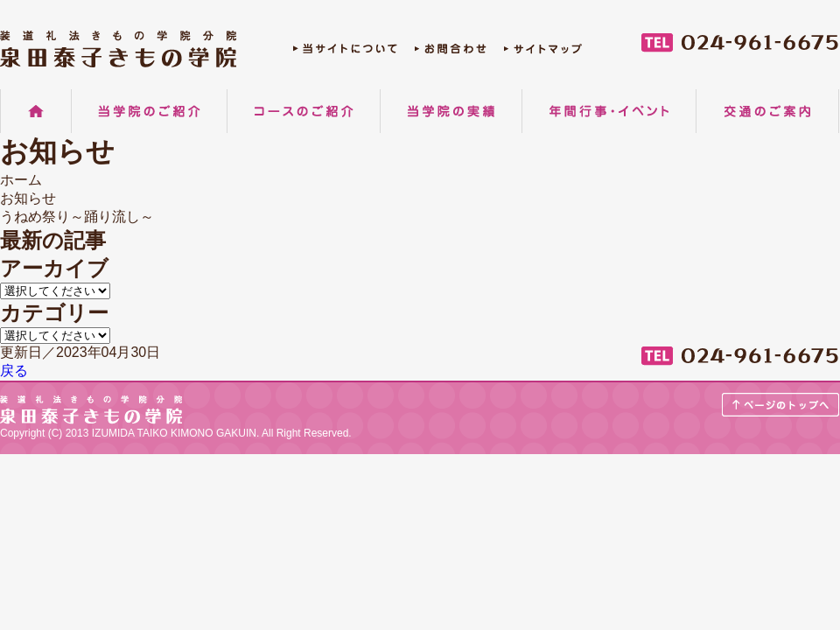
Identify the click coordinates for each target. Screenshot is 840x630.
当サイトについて (345, 53)
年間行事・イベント (609, 111)
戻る (14, 371)
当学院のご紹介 (149, 111)
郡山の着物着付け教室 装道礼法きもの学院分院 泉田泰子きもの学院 (118, 49)
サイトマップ (543, 53)
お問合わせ (451, 53)
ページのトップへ (781, 405)
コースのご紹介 (304, 111)
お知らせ (28, 198)
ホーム (36, 111)
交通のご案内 (767, 111)
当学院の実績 (451, 111)
